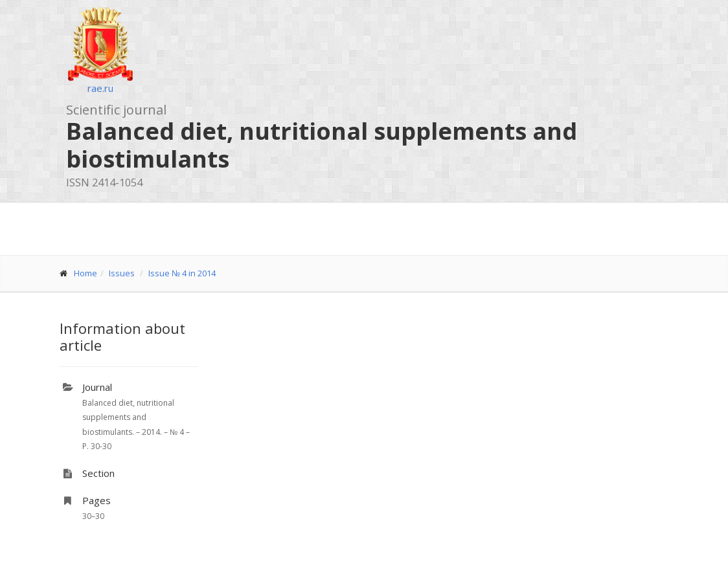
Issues (122, 273)
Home (85, 273)
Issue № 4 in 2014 (182, 273)
